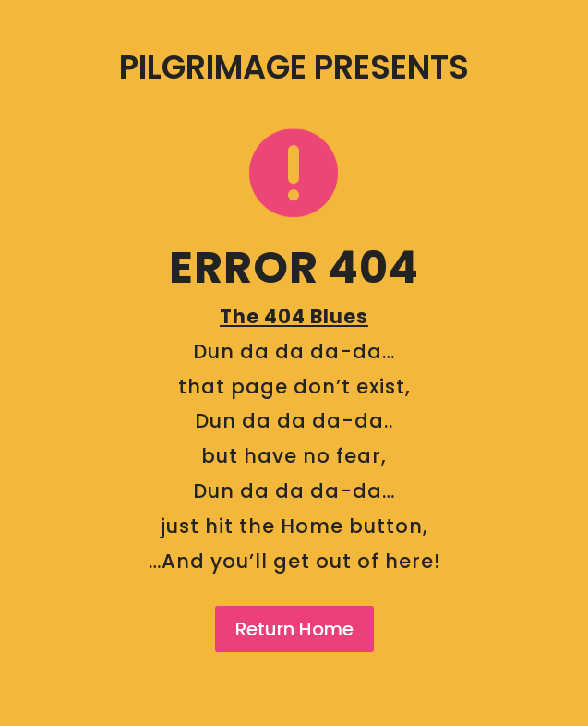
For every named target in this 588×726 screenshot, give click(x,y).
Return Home (294, 629)
